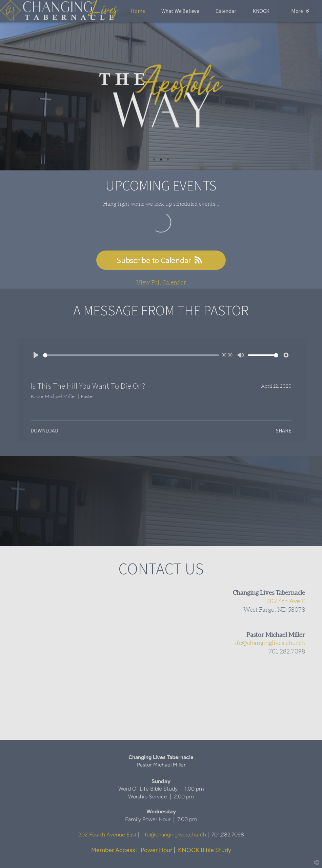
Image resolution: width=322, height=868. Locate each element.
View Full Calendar (161, 282)
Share (284, 430)
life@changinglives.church (269, 643)
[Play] (36, 355)
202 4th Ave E (286, 601)
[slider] (131, 355)
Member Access (113, 850)
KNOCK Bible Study (205, 850)
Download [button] (44, 430)
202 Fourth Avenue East (107, 835)
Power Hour (156, 850)
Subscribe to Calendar (161, 260)
